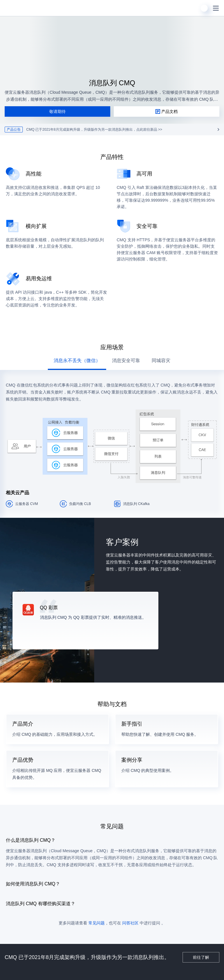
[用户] (204, 8)
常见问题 (97, 923)
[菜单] (216, 8)
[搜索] (192, 8)
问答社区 (130, 923)
